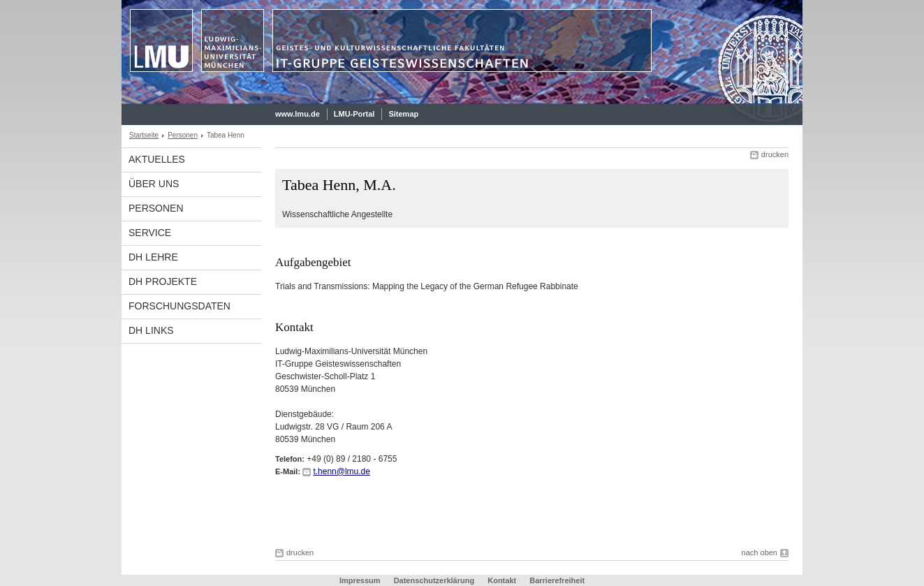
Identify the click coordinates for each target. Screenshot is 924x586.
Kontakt (502, 580)
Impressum (360, 580)
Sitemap (403, 114)
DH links (151, 330)
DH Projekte (163, 281)
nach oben (760, 552)
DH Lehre (153, 257)
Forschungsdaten (179, 306)
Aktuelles (157, 159)
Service (150, 233)
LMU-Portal (354, 114)
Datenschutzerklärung (434, 580)
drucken (775, 154)
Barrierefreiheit (557, 580)
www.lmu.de (298, 114)
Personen (183, 135)
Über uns (154, 184)
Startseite (144, 135)
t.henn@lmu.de (342, 471)
